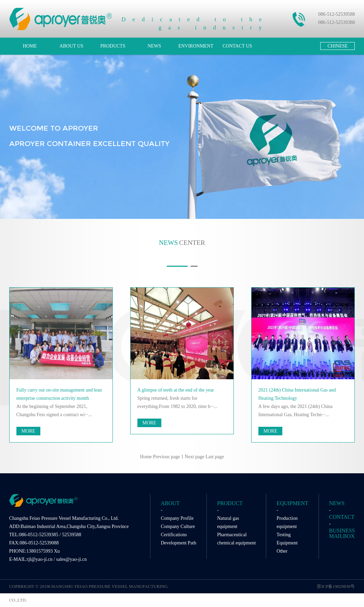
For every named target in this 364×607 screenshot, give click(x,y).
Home (146, 457)
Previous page (167, 457)
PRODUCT (230, 503)
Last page (215, 457)
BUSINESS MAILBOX (342, 533)
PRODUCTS (113, 46)
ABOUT (170, 503)
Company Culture (178, 526)
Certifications (174, 535)
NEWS (154, 46)
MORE (28, 431)
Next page (194, 457)
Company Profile (177, 518)
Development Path (178, 543)
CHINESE (338, 46)
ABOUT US (71, 46)
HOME (30, 46)
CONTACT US (237, 46)
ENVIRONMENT (196, 46)
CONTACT (342, 517)
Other (282, 551)
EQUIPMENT (292, 503)
